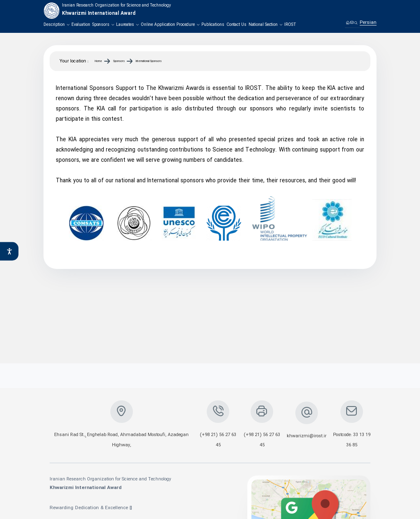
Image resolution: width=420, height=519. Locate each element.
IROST (290, 25)
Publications (213, 25)
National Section (265, 25)
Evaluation (81, 25)
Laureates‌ (127, 25)
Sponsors (103, 25)
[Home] (348, 22)
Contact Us (236, 25)
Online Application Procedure (170, 25)
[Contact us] (352, 22)
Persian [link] (368, 23)
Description (56, 25)
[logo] (107, 11)
